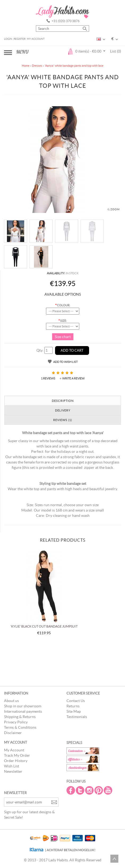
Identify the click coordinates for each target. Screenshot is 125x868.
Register (20, 39)
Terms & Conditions (20, 727)
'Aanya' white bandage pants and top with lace (74, 66)
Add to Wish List (65, 362)
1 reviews (48, 378)
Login (8, 39)
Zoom (115, 209)
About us (11, 701)
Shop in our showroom (23, 706)
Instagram (90, 790)
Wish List (12, 766)
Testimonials (77, 717)
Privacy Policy (16, 722)
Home (26, 66)
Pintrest (99, 790)
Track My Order (17, 755)
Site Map (74, 711)
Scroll (114, 859)
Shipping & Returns (20, 717)
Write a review (73, 378)
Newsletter (13, 771)
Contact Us (76, 701)
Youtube (109, 790)
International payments (23, 711)
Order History (16, 761)
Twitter (81, 790)
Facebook (71, 790)
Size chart (63, 337)
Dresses (37, 66)
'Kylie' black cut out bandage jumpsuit (44, 626)
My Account (36, 39)
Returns (73, 706)
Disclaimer (13, 733)
